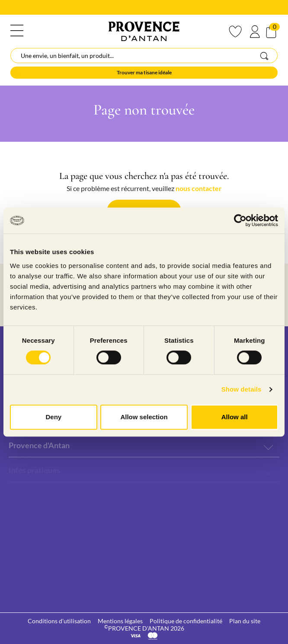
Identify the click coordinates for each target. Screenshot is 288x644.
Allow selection (144, 417)
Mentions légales (120, 621)
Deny (53, 417)
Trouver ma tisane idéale (144, 72)
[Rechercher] (144, 56)
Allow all (235, 417)
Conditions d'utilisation (59, 621)
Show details (242, 389)
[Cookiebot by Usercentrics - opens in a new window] (240, 220)
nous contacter (199, 188)
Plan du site (245, 621)
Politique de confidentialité (186, 621)
